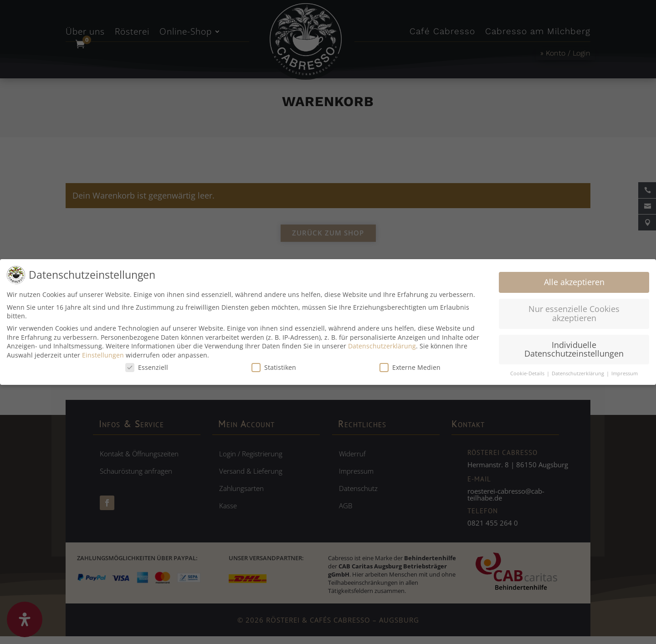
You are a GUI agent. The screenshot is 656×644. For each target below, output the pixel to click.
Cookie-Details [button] (528, 373)
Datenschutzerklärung (382, 346)
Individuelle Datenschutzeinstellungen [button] (574, 349)
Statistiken (274, 367)
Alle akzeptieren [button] (574, 282)
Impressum (625, 373)
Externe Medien (410, 367)
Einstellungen (103, 355)
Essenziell (147, 367)
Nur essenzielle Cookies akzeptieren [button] (574, 313)
